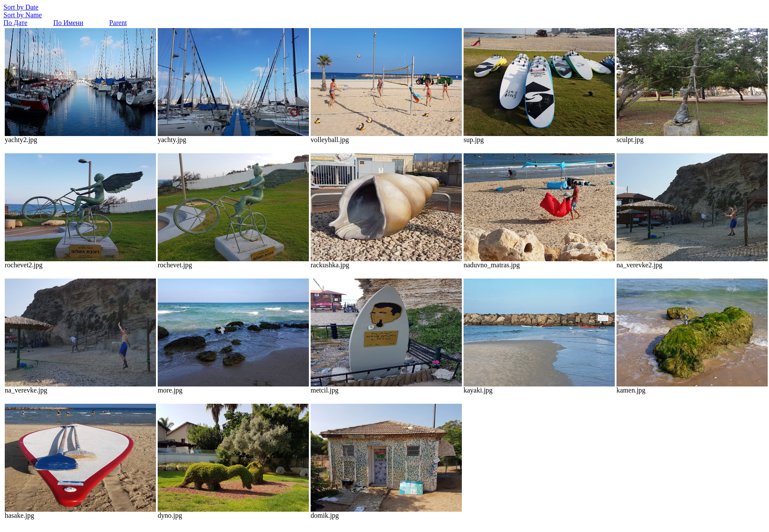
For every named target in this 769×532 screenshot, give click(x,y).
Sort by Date (21, 7)
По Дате (15, 23)
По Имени (68, 23)
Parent (118, 23)
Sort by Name (23, 15)
